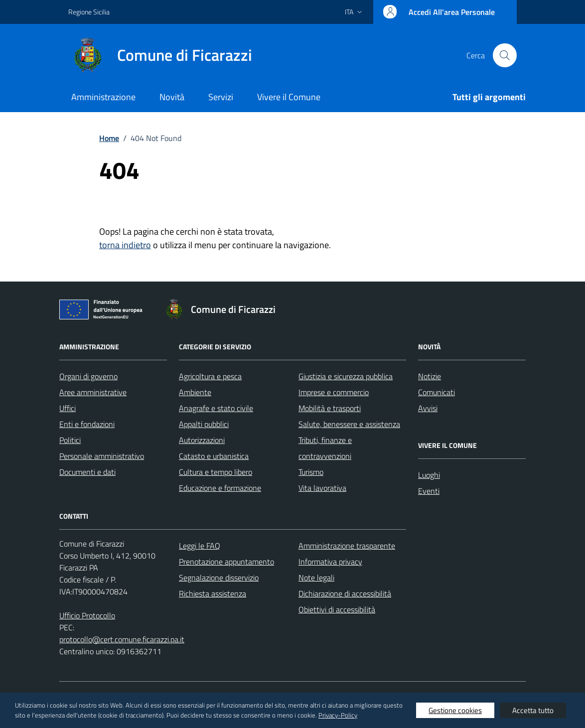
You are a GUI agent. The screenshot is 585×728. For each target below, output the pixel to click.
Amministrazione (103, 97)
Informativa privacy (330, 562)
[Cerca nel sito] (505, 55)
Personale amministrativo (102, 456)
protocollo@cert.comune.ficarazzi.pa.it (122, 639)
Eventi (429, 491)
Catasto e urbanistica (214, 456)
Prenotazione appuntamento (226, 562)
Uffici (68, 408)
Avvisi (428, 408)
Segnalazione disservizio (219, 578)
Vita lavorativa (322, 488)
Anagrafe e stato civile (216, 408)
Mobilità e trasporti (330, 408)
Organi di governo (88, 376)
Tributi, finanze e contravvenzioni (325, 448)
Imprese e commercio (334, 392)
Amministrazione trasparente (347, 546)
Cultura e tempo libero (216, 472)
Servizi (221, 97)
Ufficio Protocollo (87, 615)
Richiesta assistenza (213, 593)
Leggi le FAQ (200, 546)
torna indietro (125, 245)
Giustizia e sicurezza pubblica (346, 376)
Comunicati (437, 392)
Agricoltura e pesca (210, 376)
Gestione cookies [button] (455, 710)
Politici (70, 440)
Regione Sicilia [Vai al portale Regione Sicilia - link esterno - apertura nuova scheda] (89, 12)
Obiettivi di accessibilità (337, 609)
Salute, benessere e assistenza (349, 424)
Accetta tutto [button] (533, 710)
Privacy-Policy (338, 715)
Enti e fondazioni (87, 424)
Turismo (311, 472)
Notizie (430, 376)
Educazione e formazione (220, 488)
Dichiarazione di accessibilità (345, 593)
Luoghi (429, 475)
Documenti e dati (87, 472)
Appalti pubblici (204, 424)
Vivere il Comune (289, 97)
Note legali (316, 578)
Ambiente (195, 392)
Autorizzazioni (202, 440)
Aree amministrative (93, 392)
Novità (172, 97)
